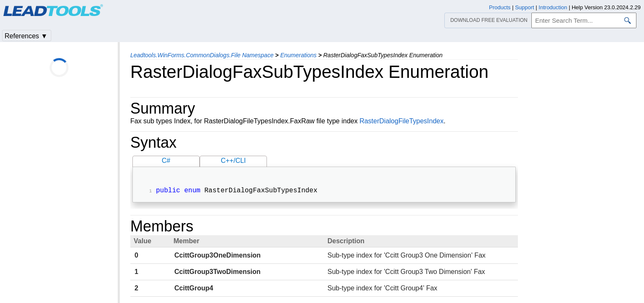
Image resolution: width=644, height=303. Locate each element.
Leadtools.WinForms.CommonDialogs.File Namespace (202, 55)
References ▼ (26, 36)
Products (500, 7)
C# (166, 161)
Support (525, 7)
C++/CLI (233, 161)
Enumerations (298, 55)
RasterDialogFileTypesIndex (401, 121)
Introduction (553, 7)
